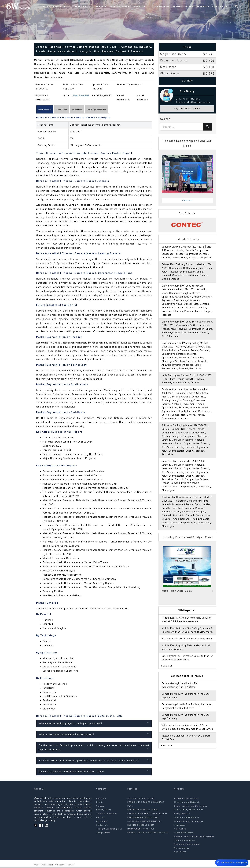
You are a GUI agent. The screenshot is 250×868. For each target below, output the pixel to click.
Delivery (101, 819)
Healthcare (180, 827)
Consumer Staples (184, 834)
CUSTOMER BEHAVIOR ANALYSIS (144, 823)
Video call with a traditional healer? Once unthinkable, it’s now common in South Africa (186, 747)
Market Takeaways (203, 7)
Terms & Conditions (107, 815)
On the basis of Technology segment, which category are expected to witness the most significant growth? (94, 749)
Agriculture (180, 853)
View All (187, 200)
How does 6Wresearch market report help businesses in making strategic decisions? (94, 762)
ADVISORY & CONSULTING (141, 800)
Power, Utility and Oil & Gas (189, 811)
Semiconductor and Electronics (191, 808)
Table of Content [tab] (76, 110)
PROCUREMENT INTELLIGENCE (143, 819)
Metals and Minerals (185, 842)
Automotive (180, 830)
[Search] (207, 127)
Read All (167, 684)
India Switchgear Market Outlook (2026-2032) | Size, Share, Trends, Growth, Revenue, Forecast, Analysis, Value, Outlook (187, 386)
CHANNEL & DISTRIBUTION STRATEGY (147, 815)
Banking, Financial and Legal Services (194, 838)
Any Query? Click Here (187, 109)
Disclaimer (102, 823)
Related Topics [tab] (100, 110)
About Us (84, 7)
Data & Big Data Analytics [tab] (129, 110)
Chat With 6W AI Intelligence (231, 863)
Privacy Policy (104, 811)
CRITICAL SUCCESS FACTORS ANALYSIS (148, 834)
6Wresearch (47, 866)
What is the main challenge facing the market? (94, 735)
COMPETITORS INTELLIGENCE (143, 811)
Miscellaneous (182, 850)
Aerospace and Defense (186, 800)
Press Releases (131, 7)
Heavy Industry (182, 815)
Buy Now (187, 81)
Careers (100, 808)
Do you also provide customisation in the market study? (94, 773)
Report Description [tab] (50, 110)
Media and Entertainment (187, 846)
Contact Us (225, 7)
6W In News (168, 7)
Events (183, 7)
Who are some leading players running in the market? (94, 725)
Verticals (151, 7)
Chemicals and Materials (187, 804)
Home (71, 7)
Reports (113, 7)
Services (99, 7)
